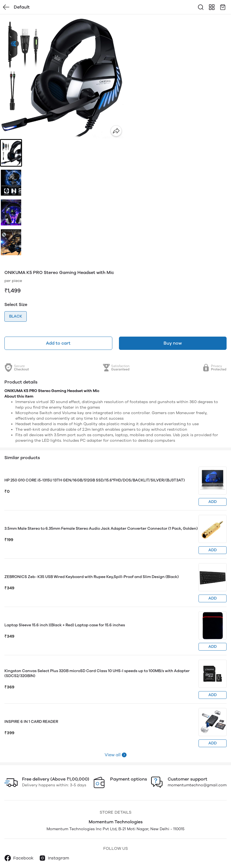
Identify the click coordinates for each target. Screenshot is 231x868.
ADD (213, 502)
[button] (11, 153)
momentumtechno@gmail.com (197, 785)
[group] (62, 77)
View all (113, 755)
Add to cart (58, 343)
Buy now (173, 343)
